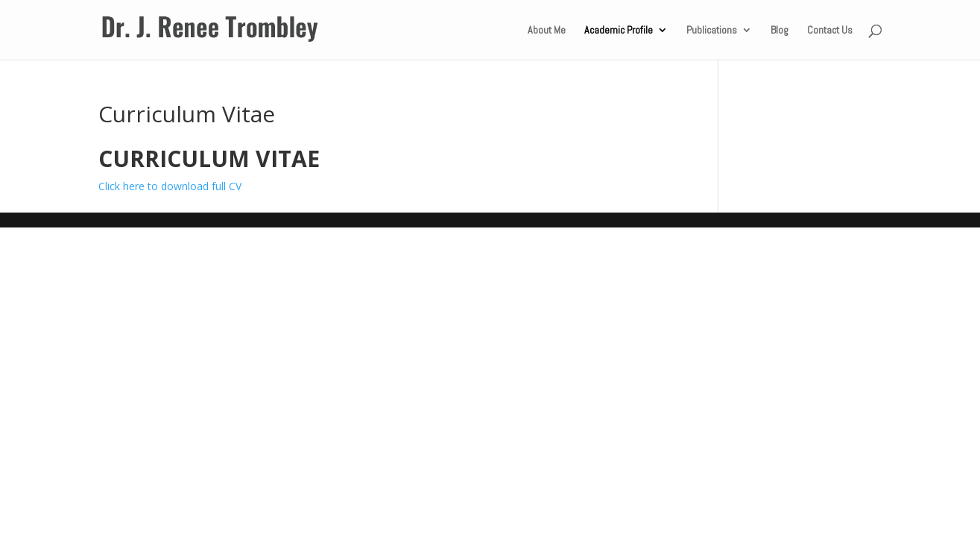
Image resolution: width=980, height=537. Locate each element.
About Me (547, 31)
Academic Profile (619, 31)
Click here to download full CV (170, 186)
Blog (780, 31)
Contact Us (830, 31)
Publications (712, 31)
